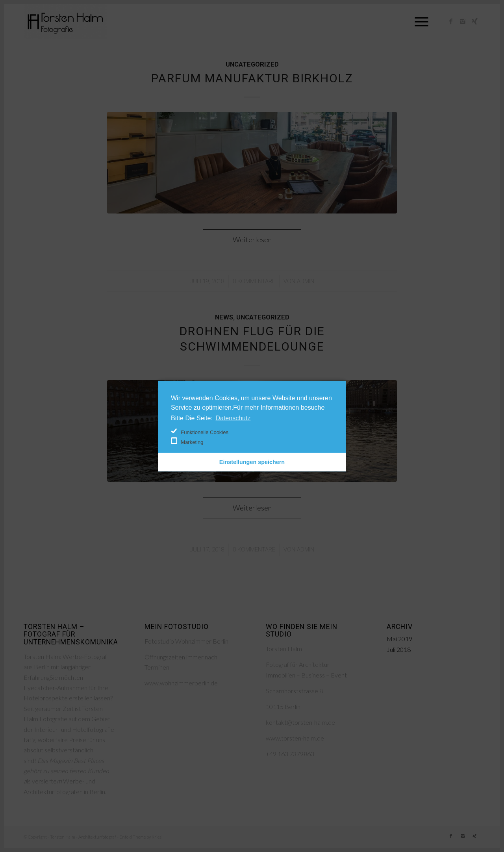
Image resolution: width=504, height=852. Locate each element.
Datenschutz (233, 418)
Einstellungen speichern (252, 462)
